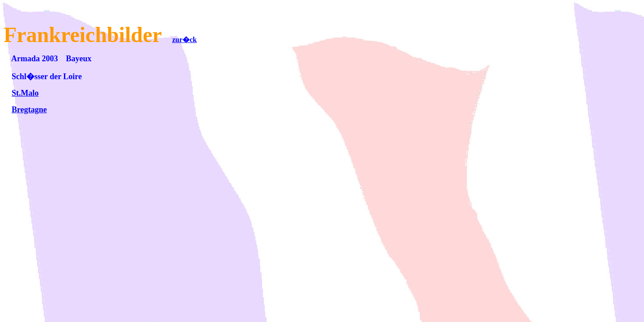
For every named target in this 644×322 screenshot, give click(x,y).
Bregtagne (29, 110)
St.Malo (25, 93)
